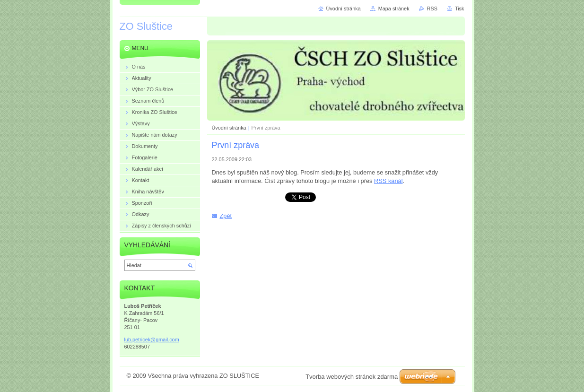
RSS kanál (388, 181)
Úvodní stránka (229, 128)
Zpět (226, 216)
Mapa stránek (394, 9)
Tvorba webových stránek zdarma (352, 377)
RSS (432, 9)
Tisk (460, 9)
